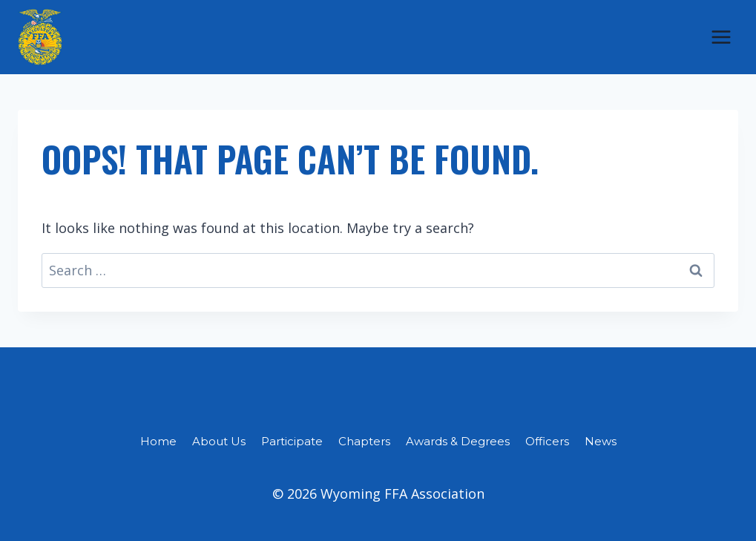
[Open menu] (721, 37)
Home (158, 441)
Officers (547, 441)
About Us (219, 441)
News (601, 441)
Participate (292, 441)
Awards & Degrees (458, 441)
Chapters (364, 441)
